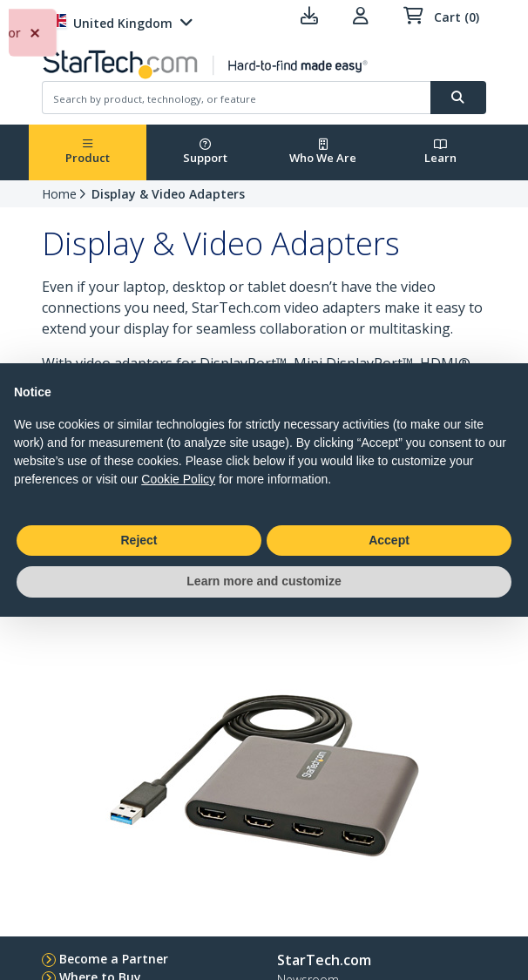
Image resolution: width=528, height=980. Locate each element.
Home (59, 194)
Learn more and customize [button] (264, 581)
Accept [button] (389, 540)
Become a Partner (114, 959)
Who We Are (323, 152)
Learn (440, 152)
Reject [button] (139, 540)
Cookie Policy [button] (178, 479)
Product (88, 152)
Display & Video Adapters (168, 194)
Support (205, 152)
